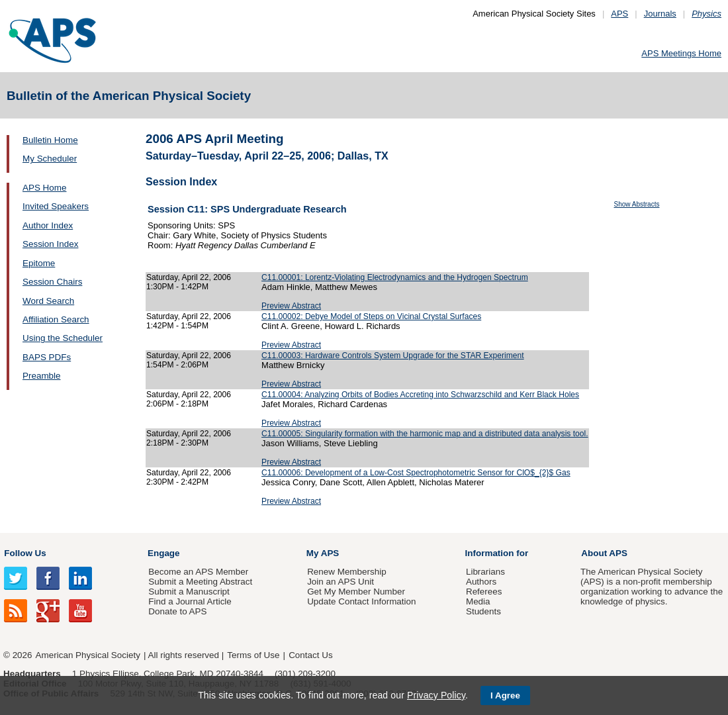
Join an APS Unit (341, 582)
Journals (660, 14)
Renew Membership (347, 572)
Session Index (50, 244)
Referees (484, 592)
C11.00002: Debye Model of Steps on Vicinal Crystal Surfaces (371, 316)
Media (478, 601)
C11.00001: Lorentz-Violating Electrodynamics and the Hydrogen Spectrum (395, 277)
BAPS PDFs (47, 357)
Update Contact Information (361, 601)
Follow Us (25, 553)
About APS (604, 553)
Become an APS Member (198, 572)
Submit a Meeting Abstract (200, 582)
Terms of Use (253, 655)
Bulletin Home (50, 140)
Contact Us (310, 655)
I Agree (505, 695)
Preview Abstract (291, 306)
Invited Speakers (56, 206)
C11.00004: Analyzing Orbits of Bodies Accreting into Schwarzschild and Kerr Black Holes (420, 395)
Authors (481, 582)
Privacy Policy (436, 695)
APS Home (44, 188)
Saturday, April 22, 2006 (189, 277)
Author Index (48, 225)
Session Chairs (52, 282)
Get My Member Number (356, 592)
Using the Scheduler (63, 338)
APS (619, 14)
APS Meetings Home (681, 53)
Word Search (48, 301)
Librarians (485, 572)
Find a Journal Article (190, 601)
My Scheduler (50, 159)
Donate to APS (177, 611)
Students (483, 611)
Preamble (42, 376)
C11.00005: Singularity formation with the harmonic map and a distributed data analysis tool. (425, 434)
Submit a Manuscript (189, 592)
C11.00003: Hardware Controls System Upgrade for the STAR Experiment (393, 356)
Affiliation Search (56, 319)
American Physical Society (88, 655)
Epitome (39, 263)
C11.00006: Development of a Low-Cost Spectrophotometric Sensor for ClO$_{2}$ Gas (416, 473)
